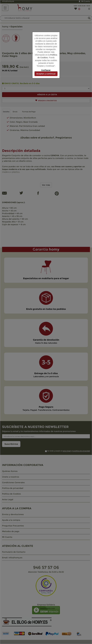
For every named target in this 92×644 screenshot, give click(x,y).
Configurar (46, 70)
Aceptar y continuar (46, 74)
